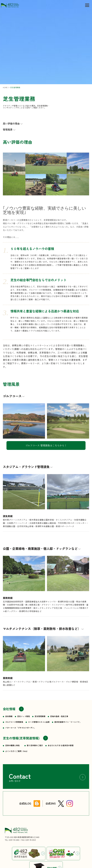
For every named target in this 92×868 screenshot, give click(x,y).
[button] (6, 427)
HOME (5, 87)
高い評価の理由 (11, 124)
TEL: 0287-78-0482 (12, 840)
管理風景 (8, 130)
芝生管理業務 (15, 87)
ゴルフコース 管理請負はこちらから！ (46, 445)
